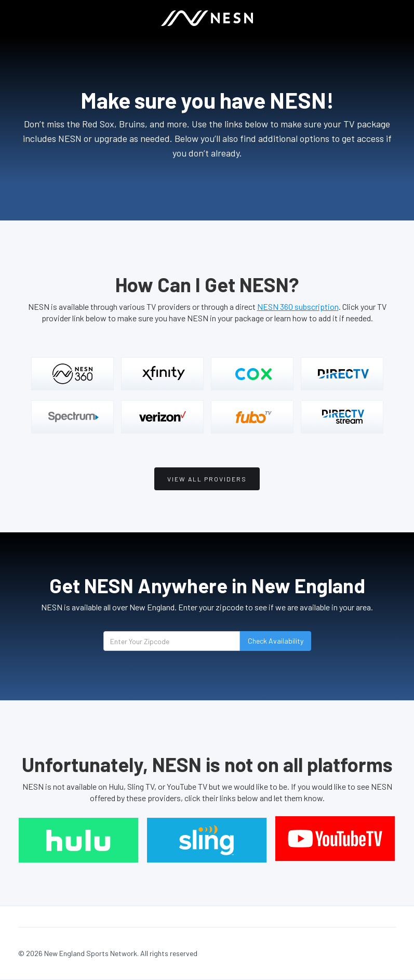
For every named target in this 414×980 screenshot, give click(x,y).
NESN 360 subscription (298, 306)
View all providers (207, 479)
